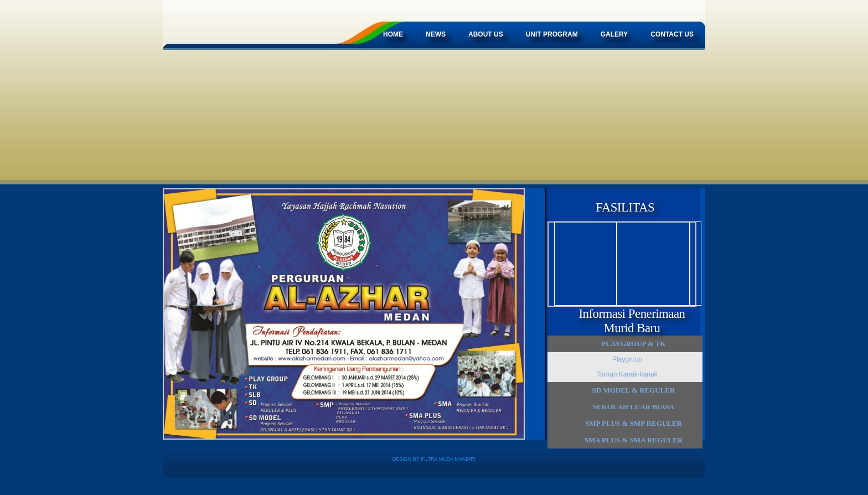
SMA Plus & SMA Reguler (634, 440)
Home (393, 34)
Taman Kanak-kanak (627, 374)
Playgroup (627, 359)
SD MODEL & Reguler (634, 390)
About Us (486, 34)
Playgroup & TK (633, 344)
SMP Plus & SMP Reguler (634, 423)
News (436, 34)
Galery (614, 34)
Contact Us (672, 34)
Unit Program (552, 34)
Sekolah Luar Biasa (634, 407)
